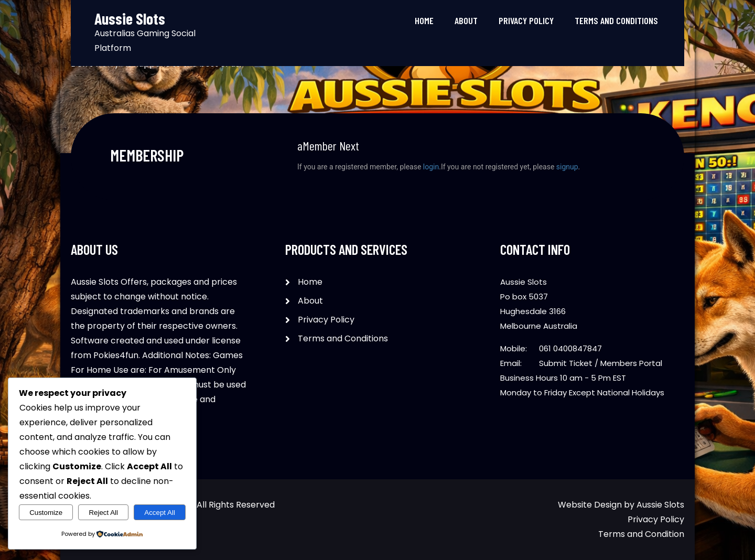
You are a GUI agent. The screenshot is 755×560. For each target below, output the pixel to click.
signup (567, 167)
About (466, 20)
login (431, 167)
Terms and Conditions (616, 20)
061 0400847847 (570, 348)
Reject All (103, 513)
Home (424, 20)
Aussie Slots (660, 505)
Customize (46, 513)
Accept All (160, 513)
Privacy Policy (526, 20)
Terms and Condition (641, 534)
